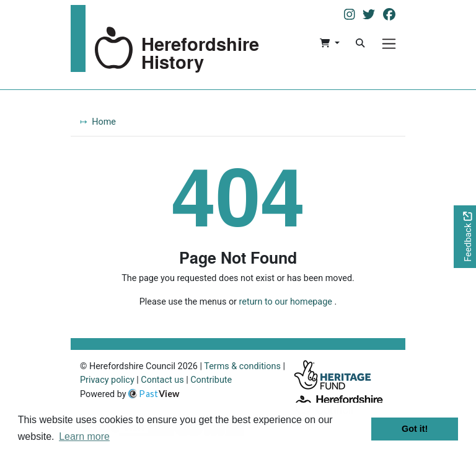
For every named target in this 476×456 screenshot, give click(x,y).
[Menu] (389, 44)
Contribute (211, 380)
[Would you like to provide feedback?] (465, 237)
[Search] (360, 43)
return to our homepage (286, 302)
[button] (329, 43)
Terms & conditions (242, 366)
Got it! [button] (415, 429)
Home (104, 122)
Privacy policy (107, 380)
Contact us (162, 380)
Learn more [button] (84, 436)
